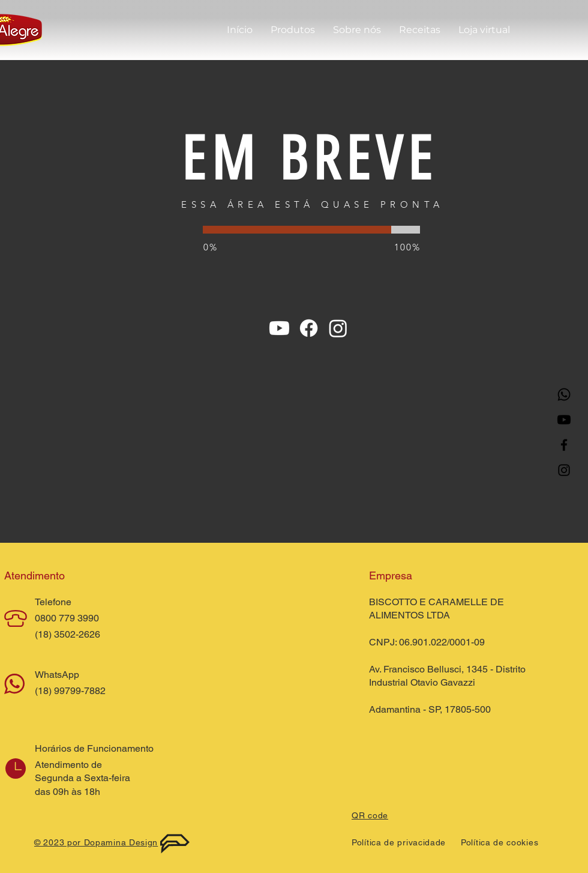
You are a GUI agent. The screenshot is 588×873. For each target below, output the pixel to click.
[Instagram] (564, 470)
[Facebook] (564, 445)
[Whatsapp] (564, 394)
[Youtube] (564, 420)
